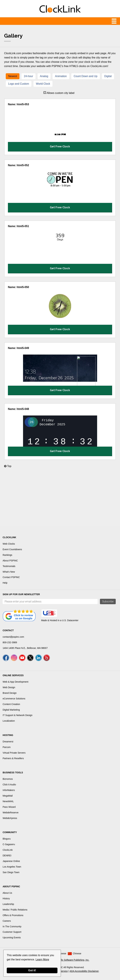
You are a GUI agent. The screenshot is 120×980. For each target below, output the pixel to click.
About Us (7, 893)
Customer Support (12, 932)
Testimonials (9, 566)
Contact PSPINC (11, 577)
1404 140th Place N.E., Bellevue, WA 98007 (25, 648)
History (6, 898)
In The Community (12, 926)
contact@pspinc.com (13, 637)
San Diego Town (11, 872)
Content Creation (11, 704)
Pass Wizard (9, 807)
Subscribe (108, 601)
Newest (13, 76)
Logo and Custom (19, 84)
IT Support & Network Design (18, 715)
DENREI (7, 856)
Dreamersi (8, 742)
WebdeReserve (11, 813)
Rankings (7, 555)
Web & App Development (15, 682)
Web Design (9, 687)
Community (10, 832)
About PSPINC (10, 561)
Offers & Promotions (13, 915)
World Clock (43, 84)
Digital (108, 76)
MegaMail (8, 796)
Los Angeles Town (12, 867)
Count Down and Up (86, 76)
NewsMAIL (8, 801)
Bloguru (7, 839)
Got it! (32, 970)
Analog (44, 76)
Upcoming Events (12, 938)
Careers (7, 921)
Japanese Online (11, 861)
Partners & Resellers (13, 758)
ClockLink (8, 850)
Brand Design (10, 693)
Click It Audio (9, 785)
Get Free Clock (60, 146)
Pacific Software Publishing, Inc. (73, 960)
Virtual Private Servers (14, 753)
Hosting (8, 735)
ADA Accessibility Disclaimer (84, 971)
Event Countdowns (12, 549)
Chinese (77, 953)
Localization (9, 721)
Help (5, 583)
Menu (60, 21)
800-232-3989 (10, 642)
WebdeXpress (10, 818)
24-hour (28, 76)
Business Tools (13, 773)
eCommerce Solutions (14, 699)
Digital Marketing (11, 710)
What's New (9, 572)
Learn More (42, 959)
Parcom (7, 747)
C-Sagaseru (9, 844)
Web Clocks (9, 544)
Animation (61, 76)
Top (8, 466)
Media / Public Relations (15, 910)
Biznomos (8, 779)
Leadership (8, 904)
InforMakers (9, 790)
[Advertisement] (60, 499)
